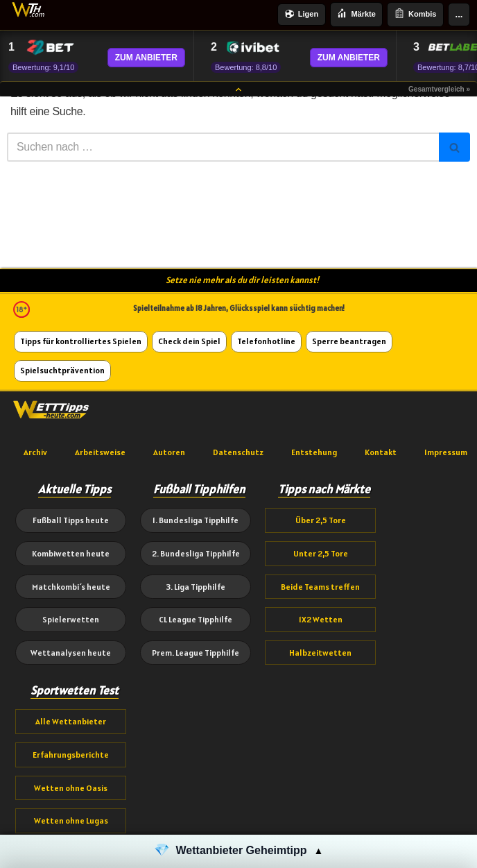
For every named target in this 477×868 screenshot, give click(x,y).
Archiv (35, 452)
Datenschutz (238, 452)
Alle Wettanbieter (71, 721)
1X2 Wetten (321, 619)
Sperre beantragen (349, 341)
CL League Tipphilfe (196, 619)
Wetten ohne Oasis (71, 788)
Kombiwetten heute (71, 553)
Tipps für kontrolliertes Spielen (81, 341)
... (459, 14)
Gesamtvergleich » (439, 89)
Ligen (302, 15)
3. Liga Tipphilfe (196, 587)
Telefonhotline (266, 341)
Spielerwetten (71, 619)
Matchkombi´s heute (71, 587)
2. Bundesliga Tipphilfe (196, 553)
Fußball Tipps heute (71, 520)
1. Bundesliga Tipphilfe (196, 520)
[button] (238, 851)
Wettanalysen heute (71, 653)
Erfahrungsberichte (71, 755)
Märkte (356, 14)
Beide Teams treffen (320, 587)
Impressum (446, 452)
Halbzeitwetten (320, 653)
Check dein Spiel (189, 341)
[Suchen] (223, 147)
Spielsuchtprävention (62, 370)
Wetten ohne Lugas (71, 820)
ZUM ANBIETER (146, 58)
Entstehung (314, 452)
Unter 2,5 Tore (321, 553)
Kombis (415, 14)
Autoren (169, 452)
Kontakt (381, 452)
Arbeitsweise (100, 452)
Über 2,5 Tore (321, 520)
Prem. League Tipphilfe (196, 653)
